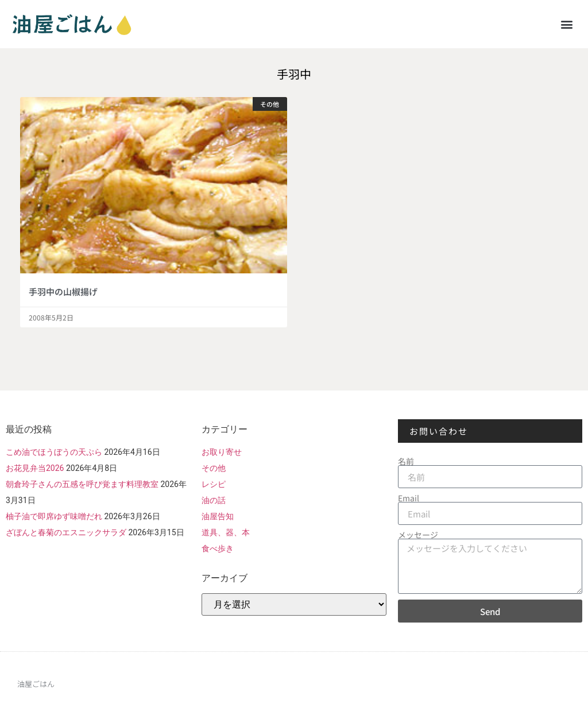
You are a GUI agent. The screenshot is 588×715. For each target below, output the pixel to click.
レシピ (214, 484)
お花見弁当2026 (35, 468)
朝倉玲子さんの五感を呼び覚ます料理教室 (82, 484)
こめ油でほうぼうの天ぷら (54, 452)
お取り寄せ (222, 452)
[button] (567, 24)
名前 (406, 461)
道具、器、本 (226, 532)
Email (409, 498)
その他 (214, 468)
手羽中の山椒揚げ (63, 291)
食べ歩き (218, 548)
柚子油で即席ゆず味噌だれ (54, 516)
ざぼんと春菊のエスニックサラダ (66, 532)
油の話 (214, 500)
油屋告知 (218, 516)
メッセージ (418, 535)
